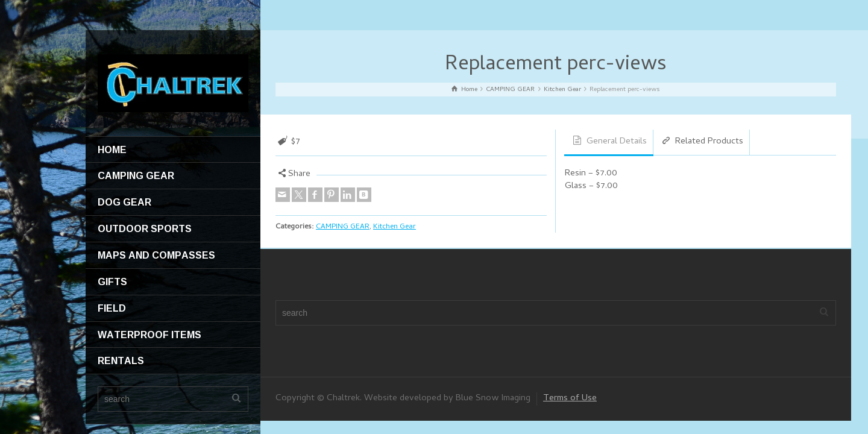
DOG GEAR (124, 202)
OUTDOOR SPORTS (145, 228)
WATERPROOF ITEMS (149, 335)
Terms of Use (570, 398)
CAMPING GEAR (136, 175)
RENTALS (121, 360)
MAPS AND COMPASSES (156, 255)
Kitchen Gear (395, 227)
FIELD (112, 308)
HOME (112, 149)
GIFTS (112, 281)
